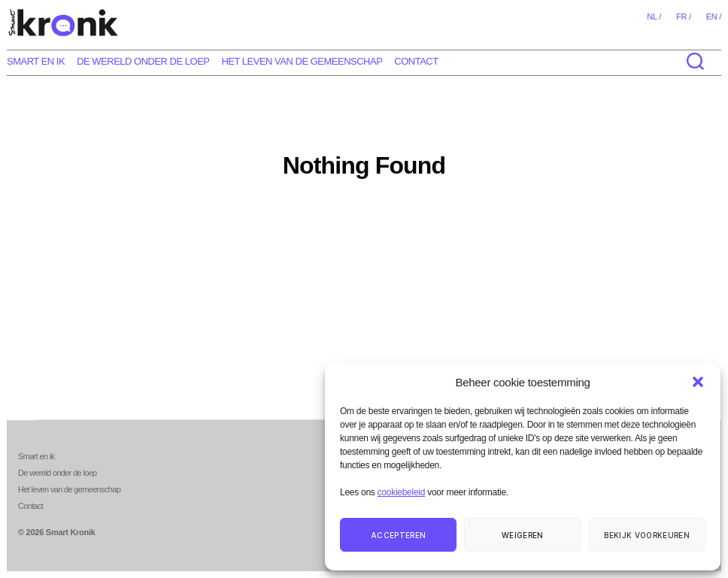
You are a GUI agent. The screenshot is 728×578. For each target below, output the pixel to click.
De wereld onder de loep (143, 61)
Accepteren (398, 535)
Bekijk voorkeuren (647, 535)
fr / (684, 17)
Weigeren (523, 535)
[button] (698, 382)
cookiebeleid (401, 492)
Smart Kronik (71, 532)
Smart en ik (36, 61)
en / (714, 17)
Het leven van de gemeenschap (302, 61)
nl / (654, 17)
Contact (416, 61)
